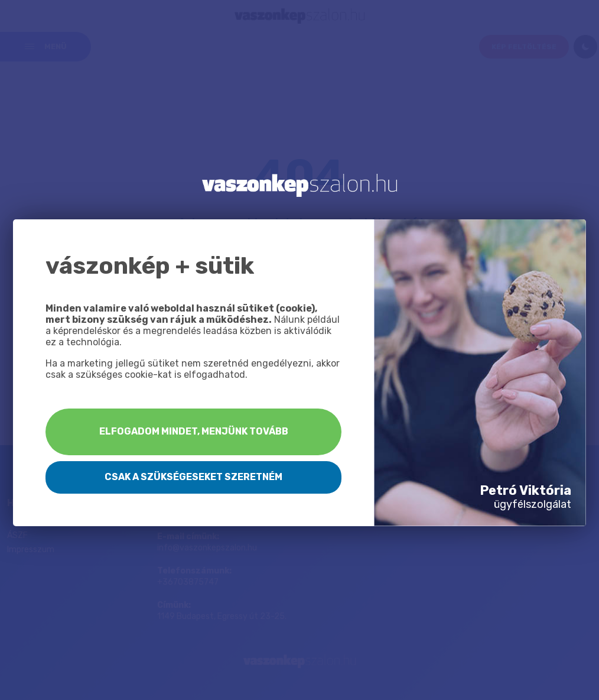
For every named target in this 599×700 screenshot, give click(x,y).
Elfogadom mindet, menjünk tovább (194, 431)
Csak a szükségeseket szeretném (193, 477)
